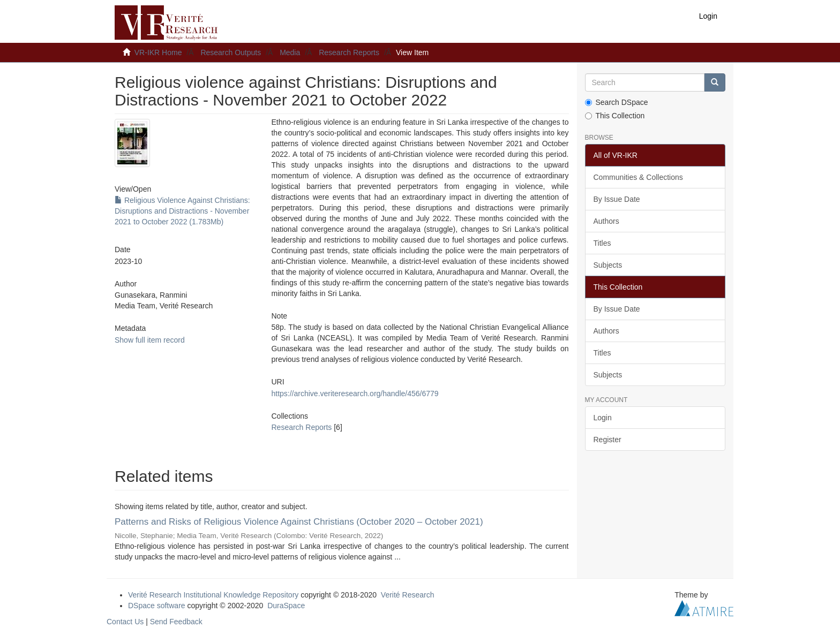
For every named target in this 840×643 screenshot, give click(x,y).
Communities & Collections (638, 177)
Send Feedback (176, 622)
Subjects (608, 265)
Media (290, 52)
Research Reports (349, 52)
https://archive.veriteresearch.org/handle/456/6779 (355, 394)
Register (607, 440)
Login (603, 418)
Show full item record (150, 340)
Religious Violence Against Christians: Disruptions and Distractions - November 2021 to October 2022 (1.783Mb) (182, 211)
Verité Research (408, 595)
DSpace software (157, 606)
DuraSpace (286, 606)
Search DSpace (617, 102)
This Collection (615, 116)
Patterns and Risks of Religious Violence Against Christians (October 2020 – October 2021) (299, 522)
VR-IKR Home (158, 52)
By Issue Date (617, 199)
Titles (602, 243)
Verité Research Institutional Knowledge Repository (213, 595)
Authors (606, 221)
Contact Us (125, 622)
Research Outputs (231, 52)
